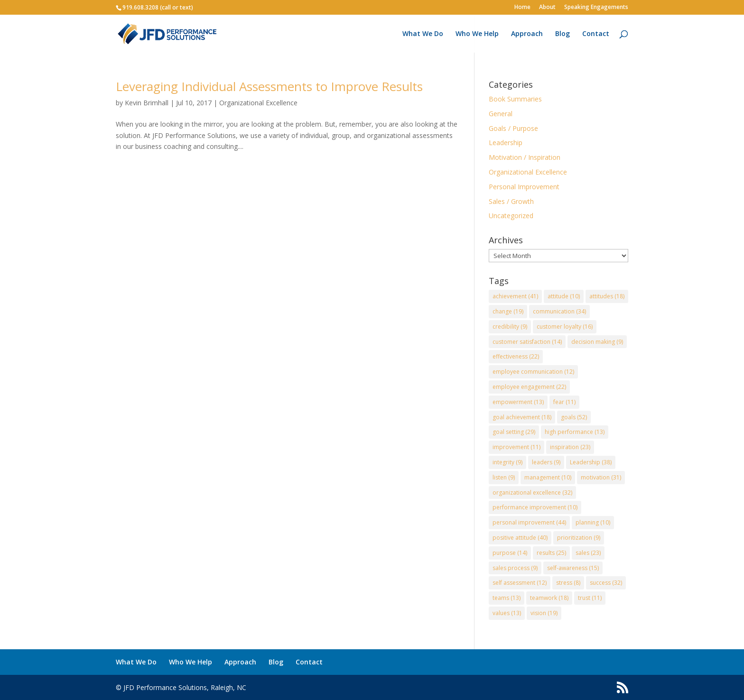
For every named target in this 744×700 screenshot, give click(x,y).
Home (522, 8)
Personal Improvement (524, 187)
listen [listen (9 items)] (504, 477)
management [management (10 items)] (548, 477)
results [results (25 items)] (551, 553)
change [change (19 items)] (508, 311)
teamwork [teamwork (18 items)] (549, 598)
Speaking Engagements (596, 8)
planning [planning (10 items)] (593, 522)
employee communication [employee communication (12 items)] (533, 372)
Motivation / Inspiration (525, 157)
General (501, 114)
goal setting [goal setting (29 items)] (514, 432)
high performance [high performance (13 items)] (575, 432)
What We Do (423, 34)
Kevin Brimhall (147, 103)
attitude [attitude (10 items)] (564, 296)
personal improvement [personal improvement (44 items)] (529, 522)
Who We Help (477, 34)
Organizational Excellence (258, 103)
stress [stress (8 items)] (568, 583)
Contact (596, 34)
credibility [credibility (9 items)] (510, 327)
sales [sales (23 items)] (588, 553)
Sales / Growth (511, 201)
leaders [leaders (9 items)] (546, 462)
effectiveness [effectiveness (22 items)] (516, 356)
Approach (527, 34)
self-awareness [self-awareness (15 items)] (573, 568)
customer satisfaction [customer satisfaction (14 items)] (527, 342)
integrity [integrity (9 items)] (507, 462)
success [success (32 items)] (606, 583)
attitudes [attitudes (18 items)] (607, 296)
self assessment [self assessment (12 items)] (520, 583)
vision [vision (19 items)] (544, 613)
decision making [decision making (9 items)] (597, 342)
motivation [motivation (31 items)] (601, 477)
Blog (563, 34)
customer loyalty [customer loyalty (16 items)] (565, 327)
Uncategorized (511, 216)
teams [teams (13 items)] (507, 598)
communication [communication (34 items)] (559, 311)
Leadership (506, 143)
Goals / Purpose (513, 128)
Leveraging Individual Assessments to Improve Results (269, 86)
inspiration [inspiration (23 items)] (570, 447)
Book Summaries (515, 99)
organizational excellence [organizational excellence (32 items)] (532, 493)
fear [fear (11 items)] (564, 402)
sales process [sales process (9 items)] (515, 568)
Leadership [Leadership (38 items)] (591, 462)
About (547, 8)
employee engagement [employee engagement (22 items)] (529, 387)
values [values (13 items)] (507, 613)
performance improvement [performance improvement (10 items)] (535, 507)
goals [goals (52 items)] (574, 417)
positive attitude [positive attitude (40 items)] (520, 538)
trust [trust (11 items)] (590, 598)
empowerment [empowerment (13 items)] (518, 402)
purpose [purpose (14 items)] (510, 553)
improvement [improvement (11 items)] (516, 447)
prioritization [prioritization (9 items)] (579, 538)
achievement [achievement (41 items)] (515, 296)
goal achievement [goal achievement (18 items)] (522, 417)
